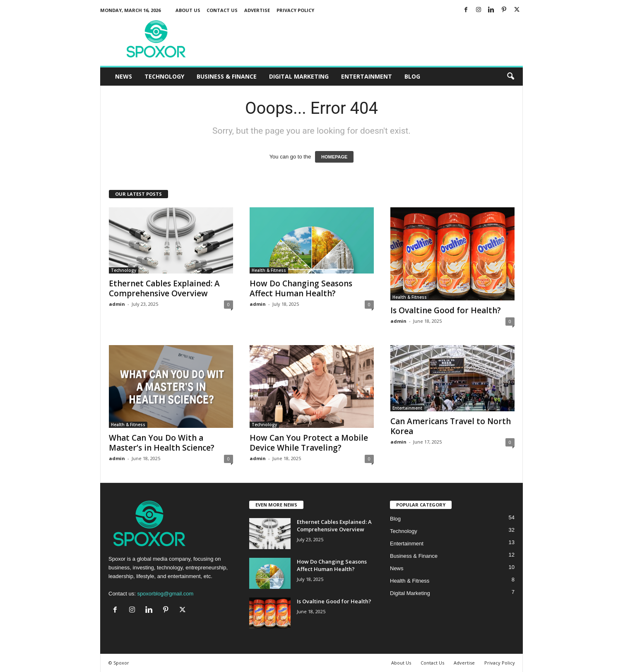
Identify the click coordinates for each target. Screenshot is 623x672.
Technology (164, 76)
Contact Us (222, 10)
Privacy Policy (295, 10)
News (124, 76)
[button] (510, 77)
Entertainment (367, 76)
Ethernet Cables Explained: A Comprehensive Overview (164, 288)
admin (117, 304)
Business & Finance (227, 76)
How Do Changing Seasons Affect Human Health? (301, 288)
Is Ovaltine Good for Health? (446, 310)
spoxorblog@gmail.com (165, 594)
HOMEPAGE (334, 157)
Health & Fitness (269, 270)
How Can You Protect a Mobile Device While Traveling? (309, 443)
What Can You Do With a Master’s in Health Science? (162, 443)
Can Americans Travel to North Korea (451, 426)
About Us (188, 10)
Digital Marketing (299, 76)
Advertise (257, 10)
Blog (412, 76)
